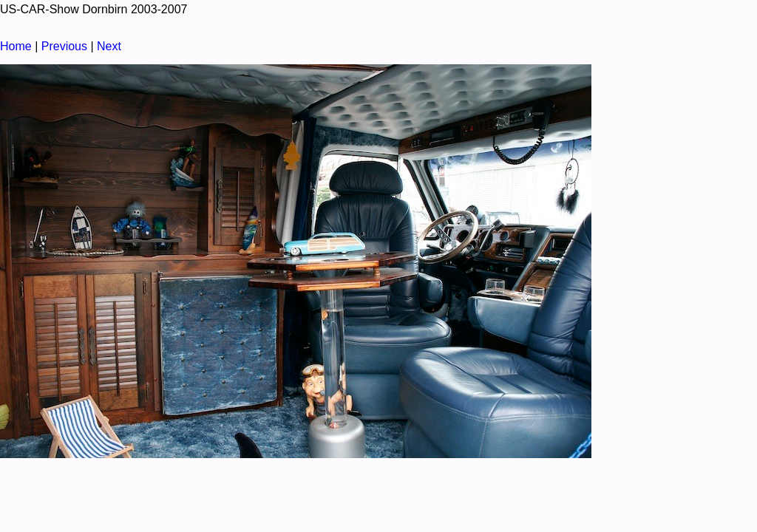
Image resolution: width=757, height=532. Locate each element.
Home (16, 46)
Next (109, 46)
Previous (64, 46)
